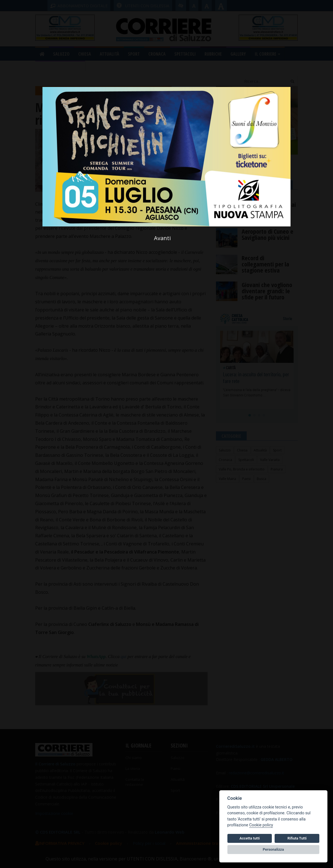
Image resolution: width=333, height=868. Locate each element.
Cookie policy (261, 825)
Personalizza (273, 849)
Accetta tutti (250, 838)
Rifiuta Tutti (297, 838)
